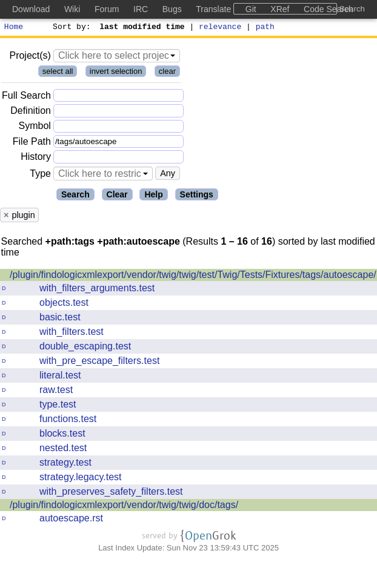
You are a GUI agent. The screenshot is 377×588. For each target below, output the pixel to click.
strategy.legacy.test (80, 479)
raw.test (56, 391)
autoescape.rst (71, 520)
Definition (31, 112)
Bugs (172, 9)
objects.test (64, 304)
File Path (32, 143)
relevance (221, 28)
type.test (58, 406)
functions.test (68, 421)
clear (167, 73)
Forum (107, 9)
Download (31, 9)
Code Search (329, 9)
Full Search (26, 97)
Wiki (72, 9)
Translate (213, 9)
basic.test (60, 319)
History (36, 158)
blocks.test (62, 435)
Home (14, 28)
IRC (141, 9)
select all (58, 73)
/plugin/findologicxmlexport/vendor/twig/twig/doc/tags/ (124, 507)
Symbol (35, 128)
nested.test (63, 450)
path (265, 28)
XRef (280, 9)
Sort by (70, 28)
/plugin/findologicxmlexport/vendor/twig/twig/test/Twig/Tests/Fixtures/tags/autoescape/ (193, 276)
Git (251, 9)
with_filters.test (72, 333)
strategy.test (65, 464)
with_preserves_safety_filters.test (111, 493)
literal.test (60, 377)
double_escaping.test (85, 348)
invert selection (116, 73)
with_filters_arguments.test (97, 290)
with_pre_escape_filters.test (99, 362)
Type (40, 175)
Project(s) (30, 57)
